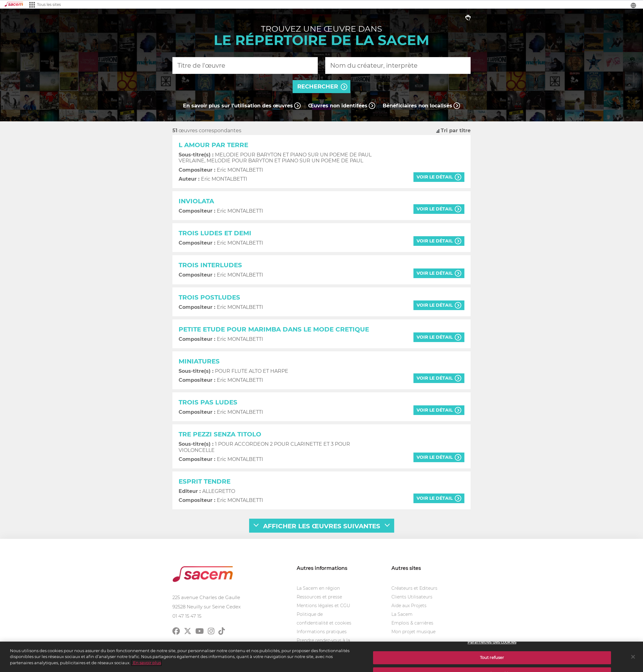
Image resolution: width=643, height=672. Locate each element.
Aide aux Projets (409, 606)
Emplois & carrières (412, 623)
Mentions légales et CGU (323, 606)
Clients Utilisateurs (412, 597)
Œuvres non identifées (338, 106)
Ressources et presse (319, 597)
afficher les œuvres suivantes (322, 526)
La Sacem (402, 614)
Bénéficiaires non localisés (417, 106)
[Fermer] (633, 660)
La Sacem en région (318, 588)
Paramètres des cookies (492, 645)
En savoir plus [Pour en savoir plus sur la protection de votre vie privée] (146, 665)
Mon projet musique (413, 632)
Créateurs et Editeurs (414, 588)
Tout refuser (492, 661)
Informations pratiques (322, 632)
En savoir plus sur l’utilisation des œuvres (238, 106)
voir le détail (435, 177)
